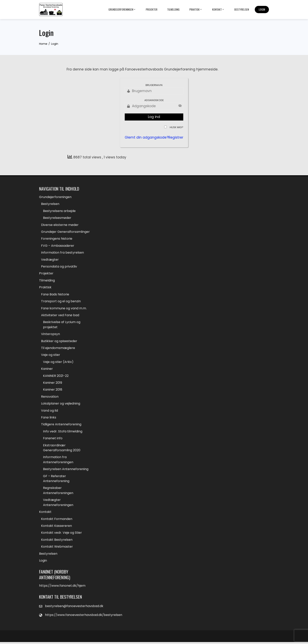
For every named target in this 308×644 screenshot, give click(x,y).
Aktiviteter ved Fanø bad (60, 316)
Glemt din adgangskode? (147, 137)
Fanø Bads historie (55, 295)
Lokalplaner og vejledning (61, 405)
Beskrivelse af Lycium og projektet (62, 325)
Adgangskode (154, 100)
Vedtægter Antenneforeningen (58, 504)
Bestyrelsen (242, 9)
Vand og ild (49, 412)
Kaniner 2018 (53, 391)
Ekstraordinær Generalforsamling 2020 (62, 449)
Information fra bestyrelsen (62, 253)
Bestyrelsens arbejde (59, 211)
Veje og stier (51, 356)
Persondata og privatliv (59, 267)
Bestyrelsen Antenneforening (66, 471)
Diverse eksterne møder (60, 225)
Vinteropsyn (50, 335)
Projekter (152, 9)
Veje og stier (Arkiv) (58, 363)
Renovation (50, 398)
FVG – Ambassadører (58, 246)
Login (262, 9)
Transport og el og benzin (61, 302)
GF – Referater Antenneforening (56, 480)
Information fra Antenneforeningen (58, 461)
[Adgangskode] (154, 106)
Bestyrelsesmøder (57, 218)
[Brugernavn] (154, 91)
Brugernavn (154, 85)
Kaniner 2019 (53, 384)
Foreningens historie (57, 239)
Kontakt (218, 9)
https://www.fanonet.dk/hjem (62, 588)
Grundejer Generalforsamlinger (65, 232)
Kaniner (47, 370)
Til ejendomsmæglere (58, 349)
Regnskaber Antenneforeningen (58, 492)
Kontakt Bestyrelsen (57, 541)
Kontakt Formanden (57, 521)
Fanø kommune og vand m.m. (64, 309)
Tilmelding (173, 9)
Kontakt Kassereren (56, 528)
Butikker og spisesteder (59, 342)
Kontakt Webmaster (57, 549)
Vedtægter (50, 260)
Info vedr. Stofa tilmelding (63, 433)
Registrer (176, 137)
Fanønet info (53, 440)
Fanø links (49, 419)
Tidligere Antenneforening (61, 426)
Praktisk (196, 9)
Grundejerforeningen (122, 9)
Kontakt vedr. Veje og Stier (61, 535)
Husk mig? (176, 127)
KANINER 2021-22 (56, 377)
